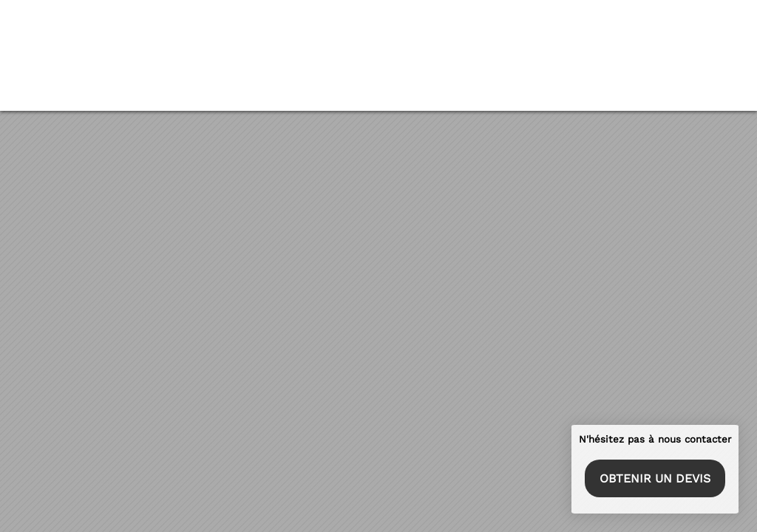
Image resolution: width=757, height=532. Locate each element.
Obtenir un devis (654, 477)
